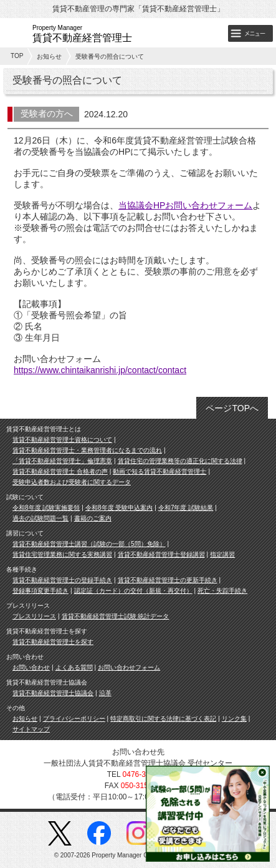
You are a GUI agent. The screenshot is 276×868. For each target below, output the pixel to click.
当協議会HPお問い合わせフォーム (185, 205)
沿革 (105, 693)
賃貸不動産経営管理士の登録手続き (62, 580)
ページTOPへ (232, 408)
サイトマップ (31, 729)
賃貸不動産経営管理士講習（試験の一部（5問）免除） (89, 544)
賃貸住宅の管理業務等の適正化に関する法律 (180, 461)
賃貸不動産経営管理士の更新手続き (168, 580)
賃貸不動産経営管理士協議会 (53, 693)
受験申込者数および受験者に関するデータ (72, 482)
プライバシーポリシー (74, 719)
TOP (17, 56)
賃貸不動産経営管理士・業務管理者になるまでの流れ (87, 450)
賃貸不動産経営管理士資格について (62, 440)
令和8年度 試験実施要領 (46, 508)
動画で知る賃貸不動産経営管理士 (159, 471)
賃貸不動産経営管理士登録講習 (161, 554)
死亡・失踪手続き (222, 591)
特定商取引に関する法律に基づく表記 (163, 719)
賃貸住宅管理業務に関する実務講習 (62, 554)
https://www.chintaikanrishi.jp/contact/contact (100, 370)
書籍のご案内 (93, 518)
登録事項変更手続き (40, 591)
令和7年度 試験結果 (186, 508)
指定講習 (222, 554)
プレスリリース (34, 616)
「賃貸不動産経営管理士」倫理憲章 (62, 461)
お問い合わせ (31, 667)
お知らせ (49, 56)
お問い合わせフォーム (129, 667)
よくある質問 (74, 667)
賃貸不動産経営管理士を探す (53, 642)
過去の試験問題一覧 (40, 518)
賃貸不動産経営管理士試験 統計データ (116, 616)
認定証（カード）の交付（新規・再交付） (133, 591)
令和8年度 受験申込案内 (119, 508)
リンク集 (234, 719)
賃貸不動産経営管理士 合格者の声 (60, 471)
